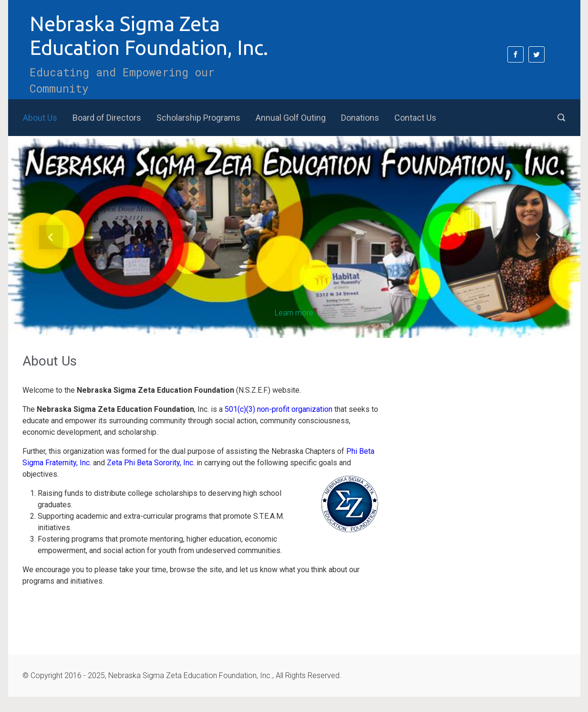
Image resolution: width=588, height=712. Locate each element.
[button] (51, 237)
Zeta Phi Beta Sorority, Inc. (151, 463)
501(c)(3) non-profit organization (279, 409)
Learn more (294, 313)
